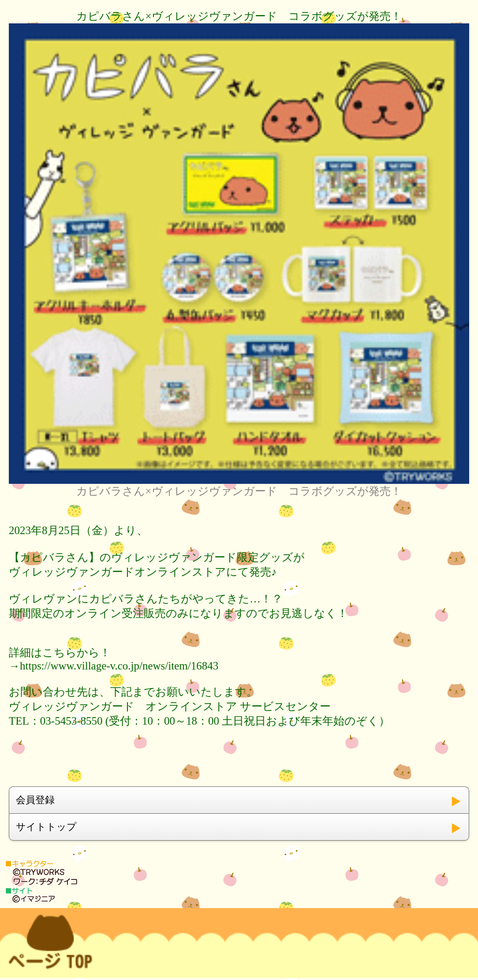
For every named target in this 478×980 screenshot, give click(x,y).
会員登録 (35, 800)
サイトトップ (46, 827)
